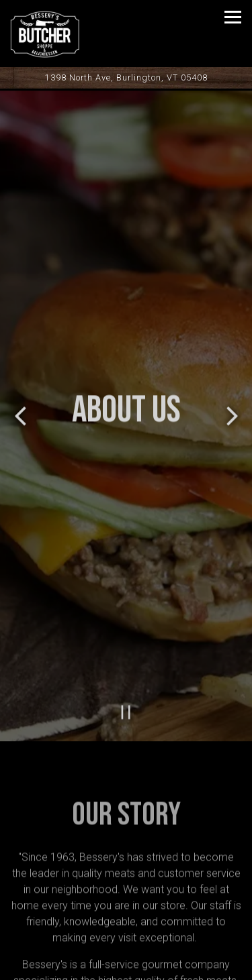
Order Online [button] (126, 963)
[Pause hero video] (126, 697)
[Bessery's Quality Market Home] (57, 34)
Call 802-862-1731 (126, 929)
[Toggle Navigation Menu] (233, 17)
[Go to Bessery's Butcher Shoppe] (126, 77)
